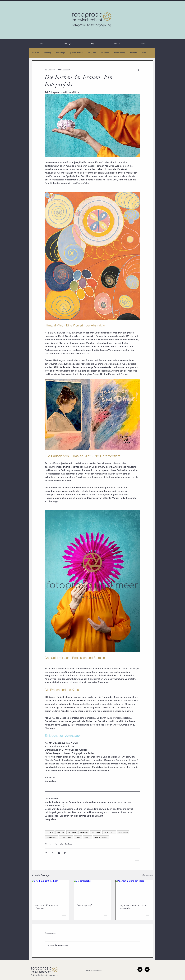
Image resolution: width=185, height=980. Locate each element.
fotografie (72, 832)
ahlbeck (50, 832)
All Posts (35, 53)
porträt (87, 837)
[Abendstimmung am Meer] (134, 890)
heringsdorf (123, 832)
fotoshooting (109, 832)
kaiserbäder (51, 837)
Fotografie (92, 53)
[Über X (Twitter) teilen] (52, 853)
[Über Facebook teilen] (46, 853)
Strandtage (61, 53)
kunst (144, 53)
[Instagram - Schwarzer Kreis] (140, 969)
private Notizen (77, 53)
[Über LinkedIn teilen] (59, 853)
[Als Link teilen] (65, 853)
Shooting (48, 53)
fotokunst (84, 832)
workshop (105, 53)
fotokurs (134, 53)
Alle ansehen (147, 875)
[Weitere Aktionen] (138, 70)
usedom (60, 832)
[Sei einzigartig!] (92, 890)
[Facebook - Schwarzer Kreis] (147, 969)
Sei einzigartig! (84, 905)
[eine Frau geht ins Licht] (51, 890)
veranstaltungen (101, 837)
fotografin (96, 832)
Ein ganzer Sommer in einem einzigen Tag (133, 906)
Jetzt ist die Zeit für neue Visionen (47, 906)
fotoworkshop (120, 53)
